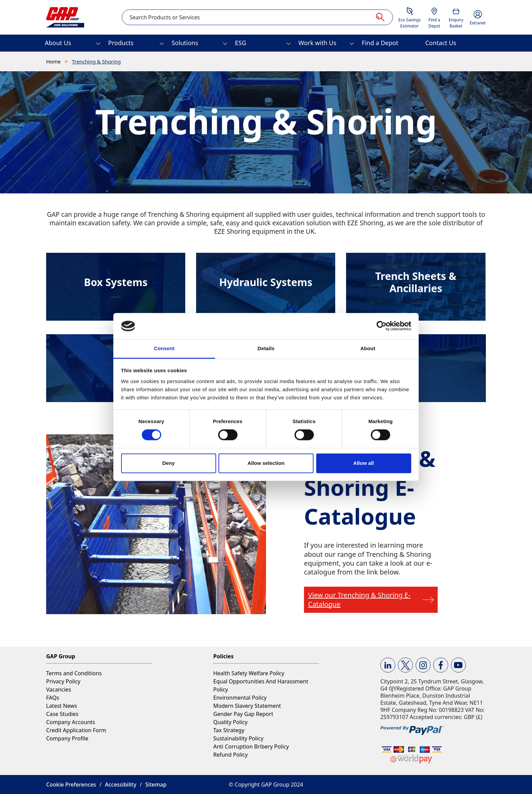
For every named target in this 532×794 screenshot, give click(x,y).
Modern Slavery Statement (247, 706)
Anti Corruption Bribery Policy (251, 746)
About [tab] (368, 348)
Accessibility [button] (121, 784)
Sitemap (156, 784)
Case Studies (62, 714)
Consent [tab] (164, 348)
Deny (168, 463)
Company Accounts (71, 722)
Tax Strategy (229, 730)
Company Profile (67, 738)
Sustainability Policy (238, 738)
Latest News (62, 706)
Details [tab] (266, 348)
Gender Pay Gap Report (243, 714)
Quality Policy (230, 722)
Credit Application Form (76, 730)
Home (54, 61)
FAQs (53, 698)
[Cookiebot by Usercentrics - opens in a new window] (382, 326)
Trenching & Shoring (96, 61)
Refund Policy (230, 755)
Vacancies (59, 689)
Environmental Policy (240, 698)
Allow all (364, 463)
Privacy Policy (63, 681)
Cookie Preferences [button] (71, 784)
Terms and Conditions (74, 673)
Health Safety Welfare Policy (249, 673)
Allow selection (266, 463)
